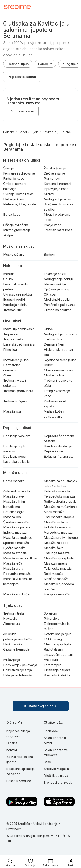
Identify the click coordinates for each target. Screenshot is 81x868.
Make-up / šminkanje (19, 329)
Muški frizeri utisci (19, 246)
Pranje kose (53, 225)
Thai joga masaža (57, 553)
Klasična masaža (56, 579)
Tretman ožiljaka (15, 401)
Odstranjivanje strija (17, 670)
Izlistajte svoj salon (41, 706)
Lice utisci (12, 321)
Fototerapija (53, 665)
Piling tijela (52, 618)
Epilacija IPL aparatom (60, 456)
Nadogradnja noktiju (58, 279)
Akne (7, 375)
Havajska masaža (57, 594)
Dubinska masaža (57, 491)
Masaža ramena (56, 563)
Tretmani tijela (18, 64)
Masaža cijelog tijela (59, 558)
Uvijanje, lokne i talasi (19, 194)
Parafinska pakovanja (60, 305)
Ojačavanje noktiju (57, 289)
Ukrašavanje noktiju (17, 294)
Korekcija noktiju (15, 305)
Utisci (48, 762)
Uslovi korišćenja (46, 824)
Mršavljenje (12, 660)
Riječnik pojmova (56, 776)
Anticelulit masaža (17, 491)
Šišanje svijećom (16, 225)
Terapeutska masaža (59, 496)
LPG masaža (13, 644)
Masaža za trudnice (18, 538)
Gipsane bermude (16, 649)
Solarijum (45, 64)
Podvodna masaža (17, 574)
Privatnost (13, 829)
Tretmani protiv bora (18, 391)
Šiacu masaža (54, 512)
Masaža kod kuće (16, 594)
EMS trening (53, 639)
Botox (48, 365)
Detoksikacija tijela (58, 634)
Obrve (48, 329)
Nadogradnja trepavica (61, 334)
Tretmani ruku (13, 310)
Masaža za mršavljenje (61, 507)
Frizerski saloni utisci (22, 160)
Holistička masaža (57, 527)
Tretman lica (53, 339)
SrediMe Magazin (56, 769)
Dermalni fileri (54, 344)
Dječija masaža (14, 548)
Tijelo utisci (13, 605)
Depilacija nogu (14, 456)
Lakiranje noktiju (56, 274)
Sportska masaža (16, 543)
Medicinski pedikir (57, 300)
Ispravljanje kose (56, 189)
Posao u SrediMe (19, 781)
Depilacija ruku (55, 451)
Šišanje (9, 168)
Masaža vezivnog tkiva (20, 558)
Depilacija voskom (17, 436)
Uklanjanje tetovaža (18, 675)
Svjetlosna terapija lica (60, 360)
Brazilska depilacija (58, 446)
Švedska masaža (16, 522)
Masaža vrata (13, 568)
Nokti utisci (13, 266)
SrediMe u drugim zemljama (30, 836)
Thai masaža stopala (59, 517)
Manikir (9, 274)
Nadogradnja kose (57, 199)
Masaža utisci (15, 473)
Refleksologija (14, 512)
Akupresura (12, 624)
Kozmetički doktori (58, 675)
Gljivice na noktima (58, 310)
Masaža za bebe (56, 543)
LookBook (51, 731)
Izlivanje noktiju (55, 284)
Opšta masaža (14, 481)
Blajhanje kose (14, 199)
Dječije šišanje (54, 173)
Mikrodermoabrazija (59, 370)
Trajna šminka (13, 339)
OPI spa (50, 294)
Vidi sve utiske (23, 111)
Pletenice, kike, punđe (20, 204)
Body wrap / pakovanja (20, 665)
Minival (49, 194)
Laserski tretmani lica (19, 344)
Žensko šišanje (55, 168)
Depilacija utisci (17, 428)
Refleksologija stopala (60, 502)
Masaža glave (13, 496)
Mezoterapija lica (16, 360)
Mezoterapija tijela (57, 644)
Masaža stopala (15, 553)
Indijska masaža (15, 532)
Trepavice (11, 334)
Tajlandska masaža (58, 568)
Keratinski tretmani (57, 184)
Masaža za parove (17, 527)
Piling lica (10, 350)
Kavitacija (10, 618)
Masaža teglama (56, 522)
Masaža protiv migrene (61, 538)
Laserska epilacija (16, 462)
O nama (12, 743)
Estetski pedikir (15, 300)
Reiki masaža (54, 574)
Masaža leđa (13, 563)
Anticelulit (51, 660)
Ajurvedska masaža (58, 532)
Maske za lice (54, 375)
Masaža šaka (54, 548)
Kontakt (12, 750)
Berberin (50, 254)
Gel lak (8, 279)
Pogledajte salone (22, 77)
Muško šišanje (14, 254)
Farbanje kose (14, 178)
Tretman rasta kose (58, 230)
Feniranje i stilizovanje (19, 173)
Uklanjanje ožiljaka (57, 670)
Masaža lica (12, 411)
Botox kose (12, 215)
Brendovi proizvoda (58, 782)
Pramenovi (52, 178)
